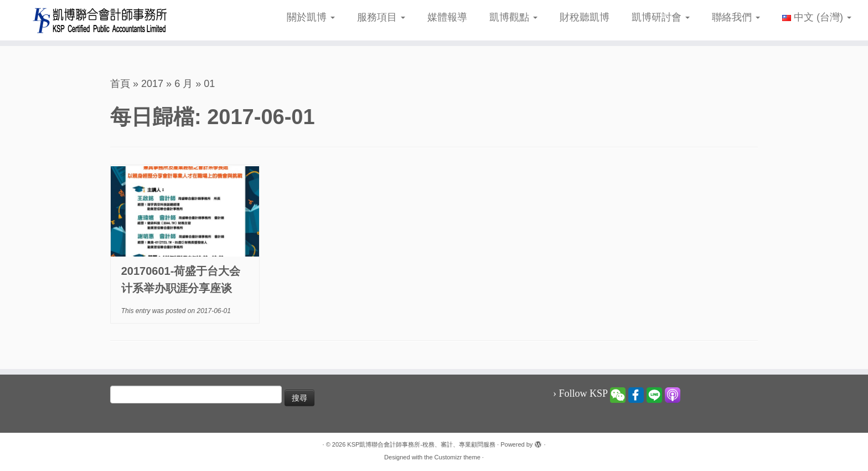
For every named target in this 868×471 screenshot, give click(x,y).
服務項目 (381, 17)
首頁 (120, 84)
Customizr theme (458, 457)
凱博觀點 (513, 17)
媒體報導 (447, 17)
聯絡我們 (736, 17)
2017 (152, 84)
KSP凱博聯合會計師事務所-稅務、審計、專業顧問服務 (421, 444)
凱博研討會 (661, 17)
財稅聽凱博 (585, 17)
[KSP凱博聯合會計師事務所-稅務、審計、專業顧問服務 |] (100, 20)
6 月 (184, 84)
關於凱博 (311, 17)
